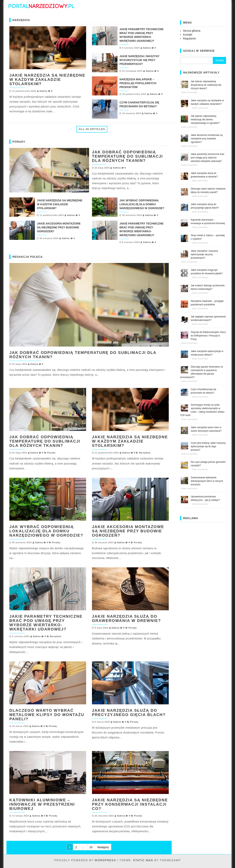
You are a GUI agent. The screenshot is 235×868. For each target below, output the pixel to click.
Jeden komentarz (189, 92)
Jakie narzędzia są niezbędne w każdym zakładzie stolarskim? (47, 79)
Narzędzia (145, 453)
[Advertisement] (203, 583)
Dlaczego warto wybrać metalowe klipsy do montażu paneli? (47, 715)
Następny (103, 847)
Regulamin (190, 38)
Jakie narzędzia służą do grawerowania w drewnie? (126, 618)
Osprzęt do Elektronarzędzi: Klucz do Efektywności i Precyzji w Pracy (208, 336)
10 (91, 847)
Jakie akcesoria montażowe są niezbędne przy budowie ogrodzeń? (59, 227)
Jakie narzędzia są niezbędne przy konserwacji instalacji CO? (130, 804)
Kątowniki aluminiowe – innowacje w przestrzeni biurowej (42, 804)
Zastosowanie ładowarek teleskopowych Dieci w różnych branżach (207, 481)
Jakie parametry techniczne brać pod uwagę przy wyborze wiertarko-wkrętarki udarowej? (46, 623)
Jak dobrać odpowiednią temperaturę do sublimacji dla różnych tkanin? (127, 156)
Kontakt (188, 35)
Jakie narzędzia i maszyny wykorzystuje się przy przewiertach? (139, 60)
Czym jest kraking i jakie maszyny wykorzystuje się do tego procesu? (208, 446)
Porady (51, 453)
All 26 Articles (92, 129)
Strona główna (192, 31)
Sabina (43, 91)
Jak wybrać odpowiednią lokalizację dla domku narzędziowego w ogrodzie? (142, 204)
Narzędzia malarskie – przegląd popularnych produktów (138, 83)
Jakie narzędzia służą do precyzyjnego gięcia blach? (129, 713)
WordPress (105, 860)
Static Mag (143, 860)
